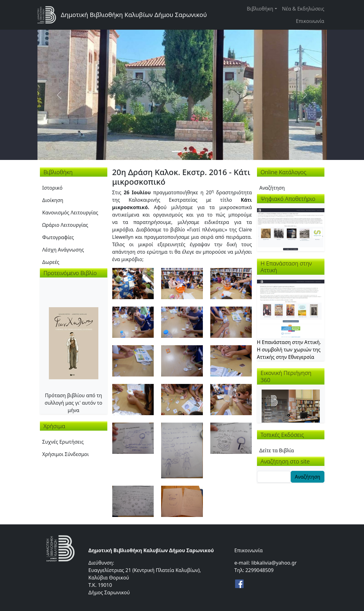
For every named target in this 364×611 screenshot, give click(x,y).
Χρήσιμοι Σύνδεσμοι (66, 454)
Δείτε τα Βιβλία (277, 450)
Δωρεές (51, 262)
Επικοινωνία (310, 21)
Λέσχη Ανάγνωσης (63, 250)
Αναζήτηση (272, 188)
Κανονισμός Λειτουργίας (70, 213)
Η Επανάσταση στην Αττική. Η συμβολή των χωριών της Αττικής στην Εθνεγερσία (289, 350)
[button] (133, 283)
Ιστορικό (53, 188)
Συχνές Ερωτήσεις (63, 442)
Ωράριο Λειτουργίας (65, 225)
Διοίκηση (53, 200)
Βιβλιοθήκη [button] (260, 9)
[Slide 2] (188, 151)
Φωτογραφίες (58, 237)
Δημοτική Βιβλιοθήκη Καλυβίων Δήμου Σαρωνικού (134, 15)
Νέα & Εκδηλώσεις (303, 9)
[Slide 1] (177, 151)
